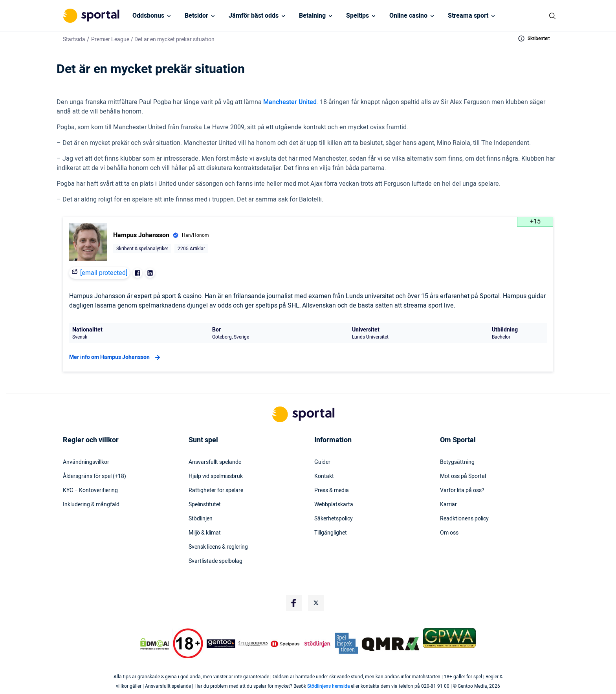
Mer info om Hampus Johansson (116, 357)
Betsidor (196, 16)
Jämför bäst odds (254, 16)
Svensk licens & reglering (218, 547)
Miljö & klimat (205, 533)
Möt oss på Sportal (463, 476)
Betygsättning (457, 462)
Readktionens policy (464, 519)
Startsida (74, 39)
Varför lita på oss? (462, 491)
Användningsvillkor (86, 462)
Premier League (110, 39)
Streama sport (468, 16)
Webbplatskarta (334, 505)
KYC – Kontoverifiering (90, 491)
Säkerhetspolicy (334, 519)
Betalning (312, 16)
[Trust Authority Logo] (221, 644)
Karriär (448, 505)
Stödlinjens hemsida (328, 686)
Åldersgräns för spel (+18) (94, 476)
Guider (322, 462)
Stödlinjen (201, 519)
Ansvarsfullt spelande (215, 462)
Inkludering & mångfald (91, 505)
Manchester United (290, 102)
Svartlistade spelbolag (215, 561)
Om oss (449, 533)
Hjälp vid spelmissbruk (216, 476)
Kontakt (324, 476)
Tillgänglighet (331, 533)
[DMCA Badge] (154, 644)
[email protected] (104, 273)
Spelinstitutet (205, 505)
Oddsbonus (148, 16)
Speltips (357, 16)
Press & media (332, 491)
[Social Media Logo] (294, 603)
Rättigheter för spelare (216, 491)
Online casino (408, 16)
